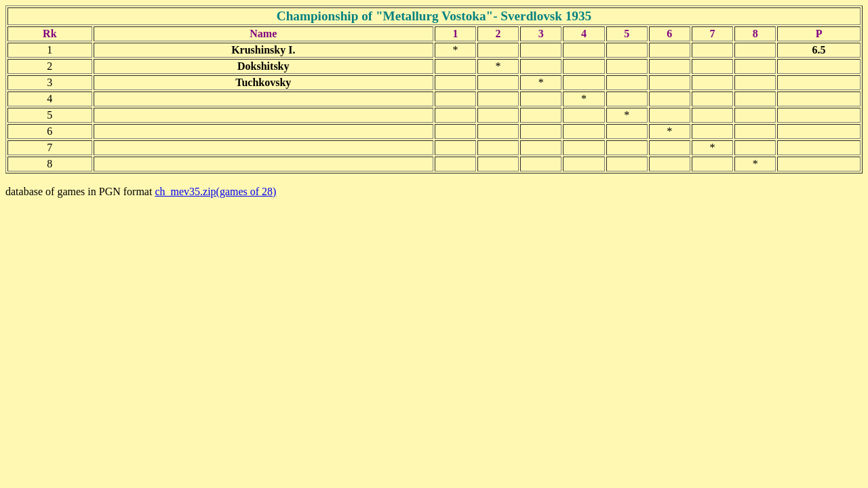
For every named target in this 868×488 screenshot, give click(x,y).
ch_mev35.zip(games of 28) (215, 191)
